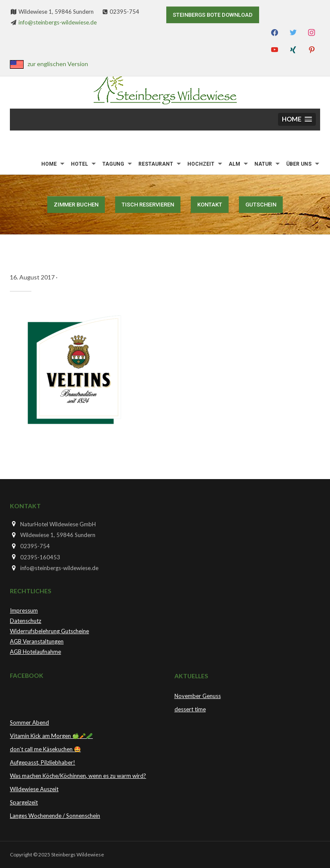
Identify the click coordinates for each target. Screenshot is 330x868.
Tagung (113, 164)
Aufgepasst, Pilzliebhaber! (43, 762)
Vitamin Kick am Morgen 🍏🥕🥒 (51, 736)
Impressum (24, 610)
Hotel (79, 164)
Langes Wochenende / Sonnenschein (55, 816)
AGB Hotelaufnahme (35, 652)
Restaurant (156, 164)
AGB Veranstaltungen (37, 641)
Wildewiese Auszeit (34, 789)
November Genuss (198, 696)
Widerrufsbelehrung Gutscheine (49, 631)
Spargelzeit (24, 802)
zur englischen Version (58, 64)
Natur (263, 164)
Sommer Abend (29, 722)
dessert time (190, 709)
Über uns (299, 164)
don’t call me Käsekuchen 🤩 (45, 749)
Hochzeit (201, 164)
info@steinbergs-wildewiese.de (58, 22)
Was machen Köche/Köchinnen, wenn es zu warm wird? (78, 776)
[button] (297, 120)
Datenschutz (26, 621)
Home (49, 164)
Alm (234, 164)
